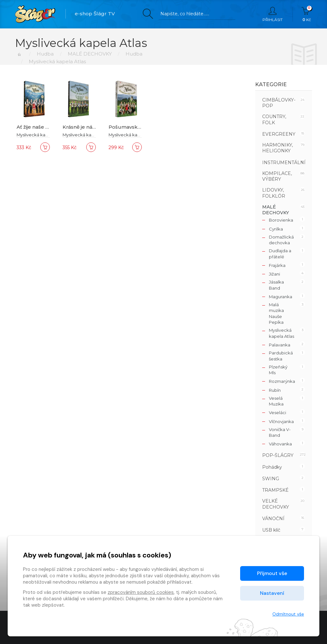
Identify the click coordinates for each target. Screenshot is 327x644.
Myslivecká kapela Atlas (41, 135)
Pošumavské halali (132, 127)
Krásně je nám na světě (91, 127)
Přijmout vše (272, 573)
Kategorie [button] (271, 84)
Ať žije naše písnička (41, 127)
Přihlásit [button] (273, 14)
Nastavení (272, 593)
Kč (307, 14)
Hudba (45, 54)
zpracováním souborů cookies (141, 592)
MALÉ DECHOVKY (90, 54)
